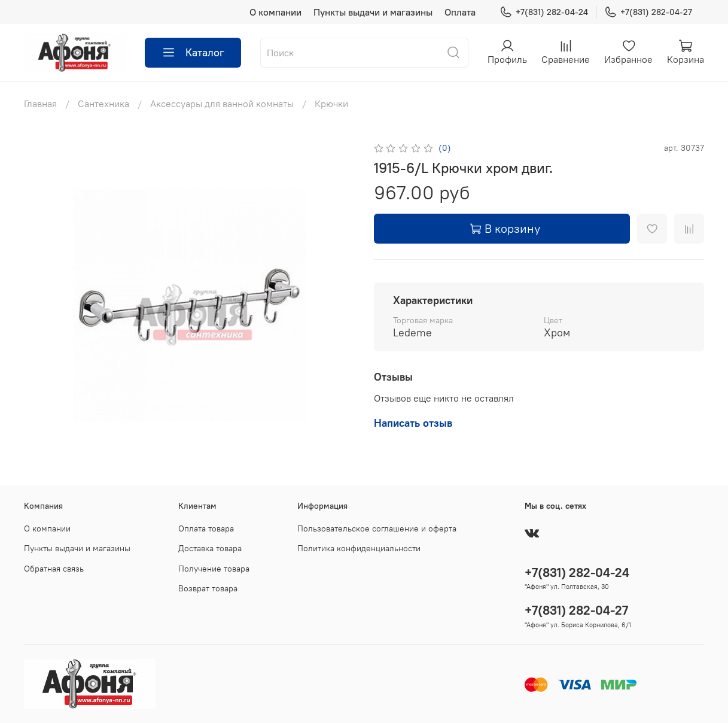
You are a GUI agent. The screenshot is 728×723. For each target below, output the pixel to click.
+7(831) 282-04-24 (544, 12)
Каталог (193, 53)
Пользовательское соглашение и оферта (377, 528)
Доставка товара (210, 548)
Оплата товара (206, 528)
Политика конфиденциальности (359, 548)
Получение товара (214, 569)
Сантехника (103, 104)
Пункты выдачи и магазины (373, 12)
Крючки (331, 104)
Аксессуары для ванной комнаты (222, 104)
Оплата (460, 12)
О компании (275, 12)
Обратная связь (54, 569)
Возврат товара (208, 588)
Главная (40, 104)
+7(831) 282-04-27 (648, 12)
